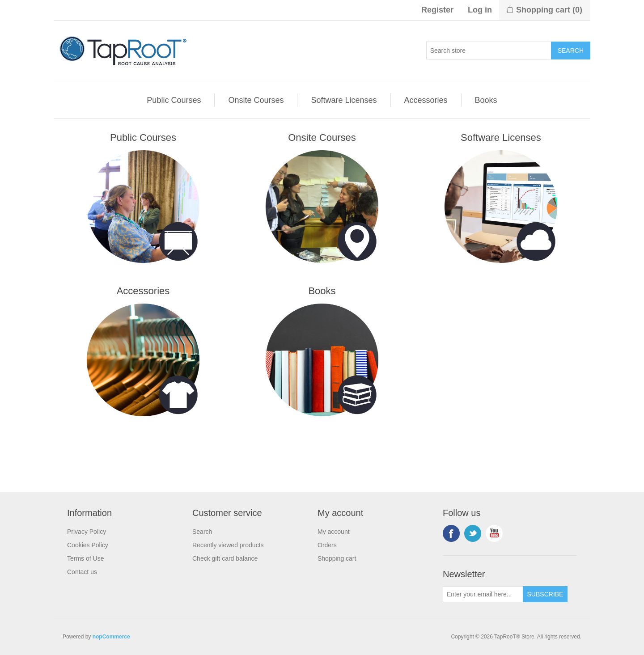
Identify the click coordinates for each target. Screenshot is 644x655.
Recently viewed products (228, 545)
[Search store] (489, 51)
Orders (327, 545)
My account (334, 532)
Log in (480, 10)
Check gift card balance (225, 558)
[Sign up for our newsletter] (483, 594)
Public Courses (174, 100)
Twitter (473, 533)
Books (486, 100)
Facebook (451, 533)
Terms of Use (85, 558)
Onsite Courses (256, 100)
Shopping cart (337, 558)
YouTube (494, 533)
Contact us (82, 572)
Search (202, 532)
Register (437, 10)
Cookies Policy (88, 545)
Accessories (426, 100)
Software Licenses (344, 100)
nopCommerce (111, 637)
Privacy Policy (87, 532)
